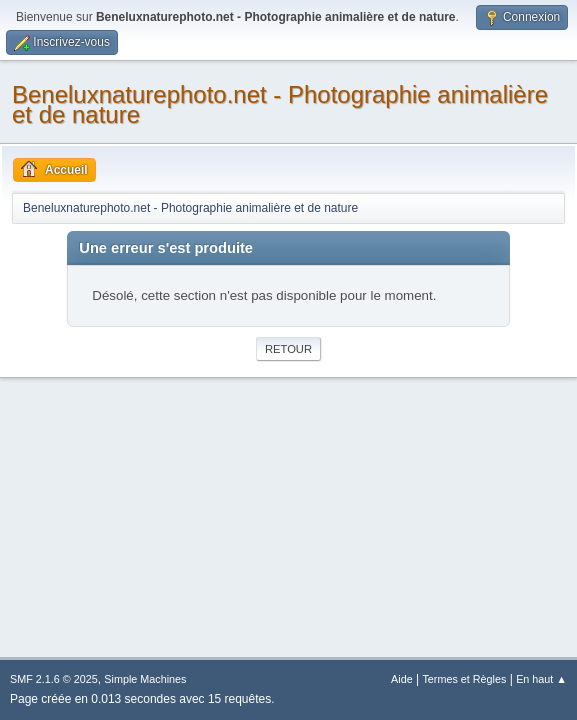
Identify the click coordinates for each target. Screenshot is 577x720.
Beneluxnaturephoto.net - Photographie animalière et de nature (280, 104)
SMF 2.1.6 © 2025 (54, 679)
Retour (288, 349)
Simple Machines (145, 679)
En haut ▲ (541, 679)
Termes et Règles (464, 679)
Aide (402, 679)
